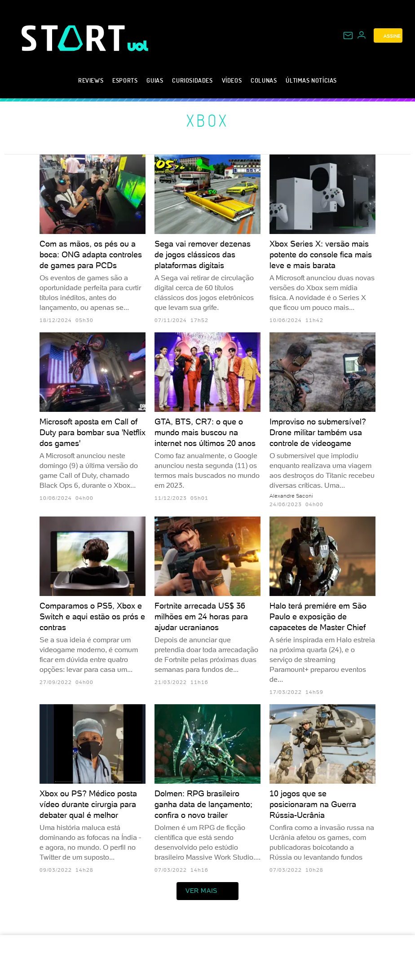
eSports (125, 80)
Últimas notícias (311, 80)
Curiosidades (192, 80)
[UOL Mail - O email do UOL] (348, 35)
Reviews (91, 80)
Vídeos (232, 80)
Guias (155, 80)
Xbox (208, 120)
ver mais (207, 891)
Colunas (264, 80)
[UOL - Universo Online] (138, 46)
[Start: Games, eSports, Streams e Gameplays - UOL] (75, 38)
